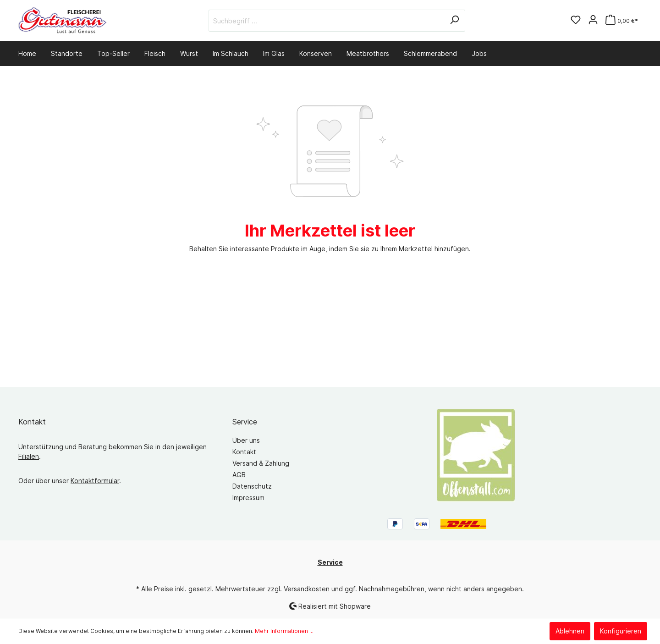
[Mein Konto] (593, 21)
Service (245, 422)
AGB (239, 475)
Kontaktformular (95, 481)
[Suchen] (454, 21)
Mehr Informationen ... (284, 631)
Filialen (29, 456)
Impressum (248, 498)
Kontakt (244, 452)
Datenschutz (252, 486)
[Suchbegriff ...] (326, 21)
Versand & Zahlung (261, 463)
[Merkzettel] (576, 21)
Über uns (246, 440)
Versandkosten (307, 589)
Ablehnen (570, 631)
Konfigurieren (621, 631)
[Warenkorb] (622, 21)
